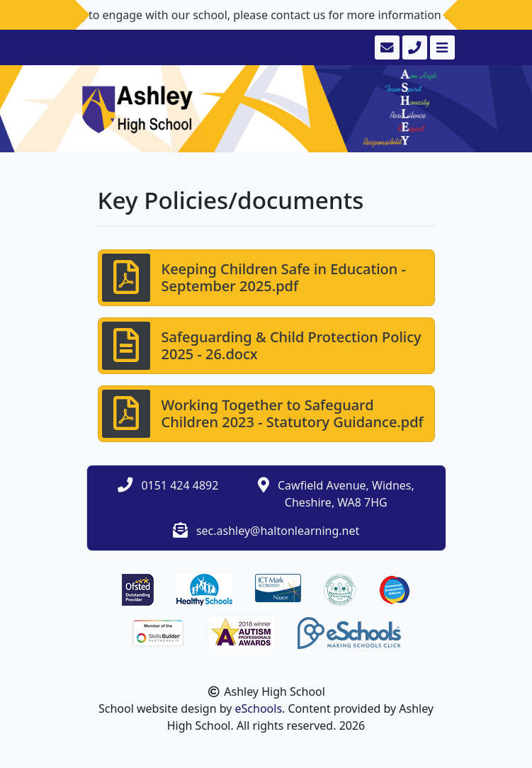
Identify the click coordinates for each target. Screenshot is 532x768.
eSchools (259, 708)
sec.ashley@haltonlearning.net (278, 531)
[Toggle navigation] (441, 47)
